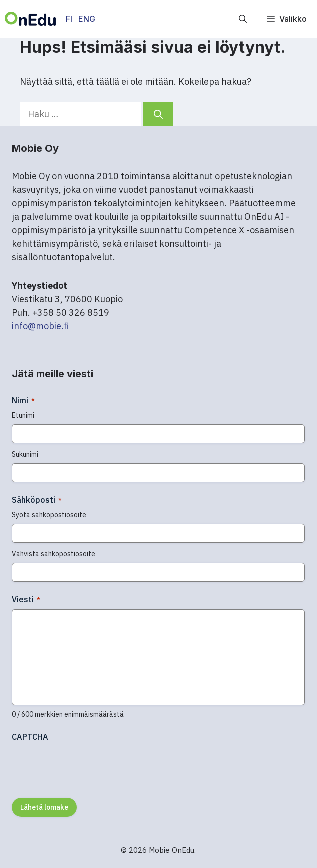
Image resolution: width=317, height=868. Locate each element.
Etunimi (23, 415)
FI (69, 19)
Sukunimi (25, 454)
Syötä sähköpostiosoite (49, 515)
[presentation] (88, 766)
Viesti (26, 599)
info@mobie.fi (40, 326)
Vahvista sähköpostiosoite (54, 554)
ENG (87, 19)
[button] (243, 19)
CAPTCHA (30, 737)
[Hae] (158, 114)
